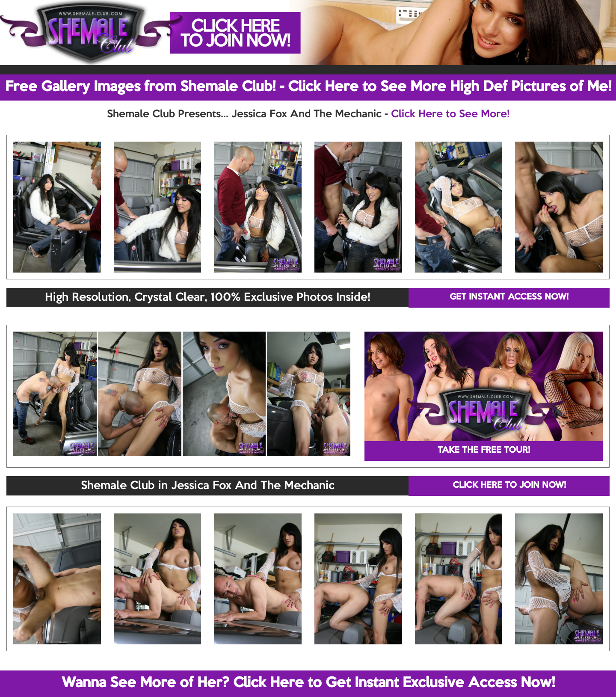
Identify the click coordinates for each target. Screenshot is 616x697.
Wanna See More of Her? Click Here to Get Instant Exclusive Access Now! (308, 683)
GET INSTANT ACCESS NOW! (509, 297)
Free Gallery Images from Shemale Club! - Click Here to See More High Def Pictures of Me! (308, 87)
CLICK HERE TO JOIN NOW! (509, 486)
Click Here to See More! (450, 114)
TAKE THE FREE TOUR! (484, 451)
